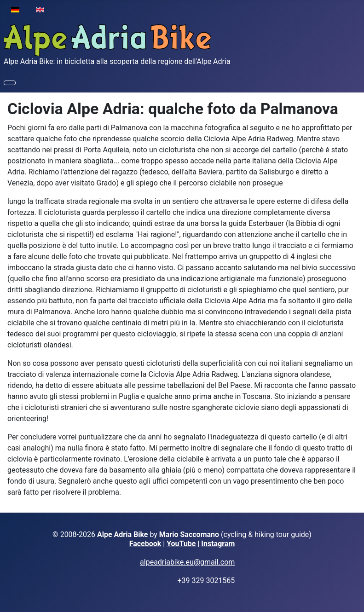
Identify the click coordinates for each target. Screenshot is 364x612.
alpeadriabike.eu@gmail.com (187, 562)
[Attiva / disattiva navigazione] (10, 83)
